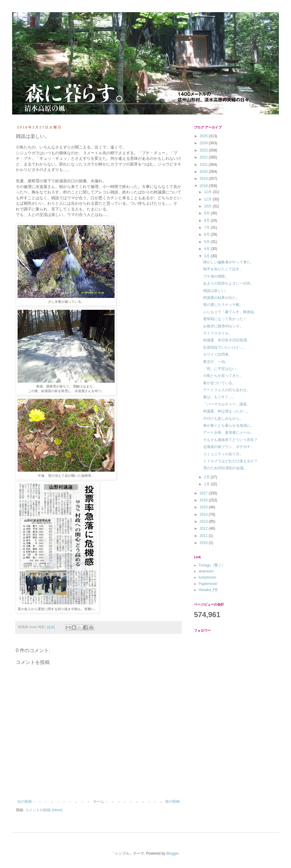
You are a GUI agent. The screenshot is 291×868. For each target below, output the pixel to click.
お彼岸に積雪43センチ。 (223, 326)
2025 (204, 136)
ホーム (99, 801)
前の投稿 (172, 801)
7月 (207, 227)
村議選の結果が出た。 (221, 298)
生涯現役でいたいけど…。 (225, 347)
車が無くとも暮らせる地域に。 (229, 425)
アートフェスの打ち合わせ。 (227, 390)
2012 (204, 528)
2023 (204, 150)
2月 (207, 477)
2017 (204, 493)
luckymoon (207, 577)
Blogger (173, 853)
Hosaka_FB (208, 590)
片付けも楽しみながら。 (223, 419)
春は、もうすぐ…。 (219, 397)
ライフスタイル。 (218, 333)
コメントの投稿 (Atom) (44, 810)
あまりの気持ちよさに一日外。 (229, 283)
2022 (204, 157)
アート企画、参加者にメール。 (229, 432)
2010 (204, 543)
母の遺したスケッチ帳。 (223, 305)
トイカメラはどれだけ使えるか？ (230, 461)
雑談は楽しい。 (216, 291)
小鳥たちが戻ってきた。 (223, 376)
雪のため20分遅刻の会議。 (225, 468)
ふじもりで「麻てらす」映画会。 (230, 312)
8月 (207, 220)
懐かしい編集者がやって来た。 (229, 262)
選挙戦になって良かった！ (225, 319)
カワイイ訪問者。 (218, 354)
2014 (204, 514)
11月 (208, 199)
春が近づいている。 (219, 383)
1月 (207, 484)
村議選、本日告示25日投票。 (227, 340)
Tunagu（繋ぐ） (212, 565)
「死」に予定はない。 (221, 369)
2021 (204, 165)
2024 (204, 143)
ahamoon (206, 571)
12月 (208, 192)
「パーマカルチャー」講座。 (227, 404)
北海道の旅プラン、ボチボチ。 (229, 447)
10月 (208, 206)
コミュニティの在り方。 (223, 454)
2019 (204, 179)
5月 (207, 242)
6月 (207, 234)
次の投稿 (25, 801)
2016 (204, 500)
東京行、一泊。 (216, 362)
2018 (204, 186)
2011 (204, 536)
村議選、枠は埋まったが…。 (227, 411)
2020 (204, 172)
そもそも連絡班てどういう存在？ (230, 440)
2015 (204, 507)
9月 (207, 213)
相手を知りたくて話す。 (223, 269)
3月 (207, 256)
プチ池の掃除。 (216, 276)
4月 (207, 249)
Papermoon (208, 584)
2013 (204, 521)
